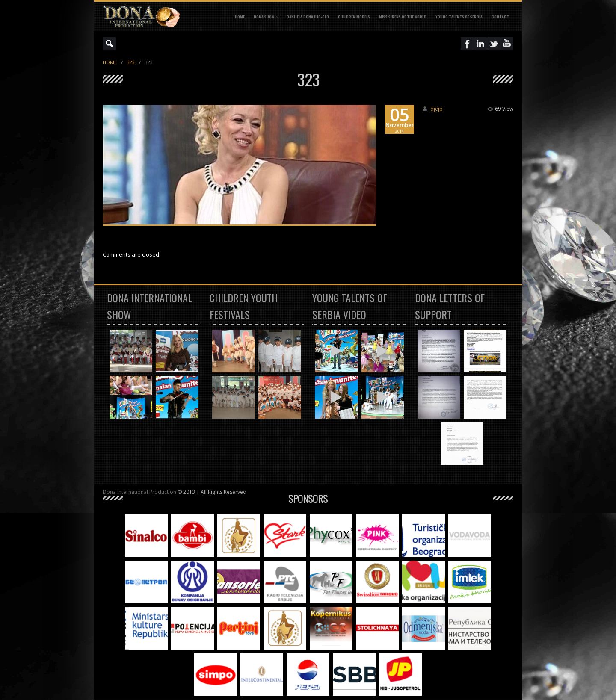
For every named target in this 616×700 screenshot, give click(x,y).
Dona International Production (139, 492)
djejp (437, 109)
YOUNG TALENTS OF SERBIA (459, 17)
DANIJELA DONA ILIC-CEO (308, 17)
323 (131, 62)
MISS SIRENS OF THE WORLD (403, 17)
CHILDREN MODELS (354, 17)
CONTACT (500, 17)
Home (240, 17)
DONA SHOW (264, 17)
